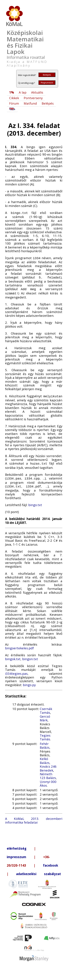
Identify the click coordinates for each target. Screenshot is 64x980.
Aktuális (37, 92)
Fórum (14, 103)
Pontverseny (33, 98)
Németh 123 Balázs (48, 773)
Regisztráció (47, 83)
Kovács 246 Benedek (48, 765)
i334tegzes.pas (16, 670)
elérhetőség (17, 845)
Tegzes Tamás (45, 734)
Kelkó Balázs (45, 758)
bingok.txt (13, 656)
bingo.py (29, 682)
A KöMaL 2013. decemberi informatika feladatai (34, 817)
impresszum (17, 854)
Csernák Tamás (46, 708)
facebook (51, 862)
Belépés (47, 75)
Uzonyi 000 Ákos (48, 780)
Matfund (30, 103)
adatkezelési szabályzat (39, 871)
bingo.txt (35, 502)
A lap (23, 92)
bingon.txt (30, 656)
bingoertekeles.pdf (19, 645)
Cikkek (14, 98)
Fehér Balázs (45, 742)
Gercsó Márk (45, 715)
